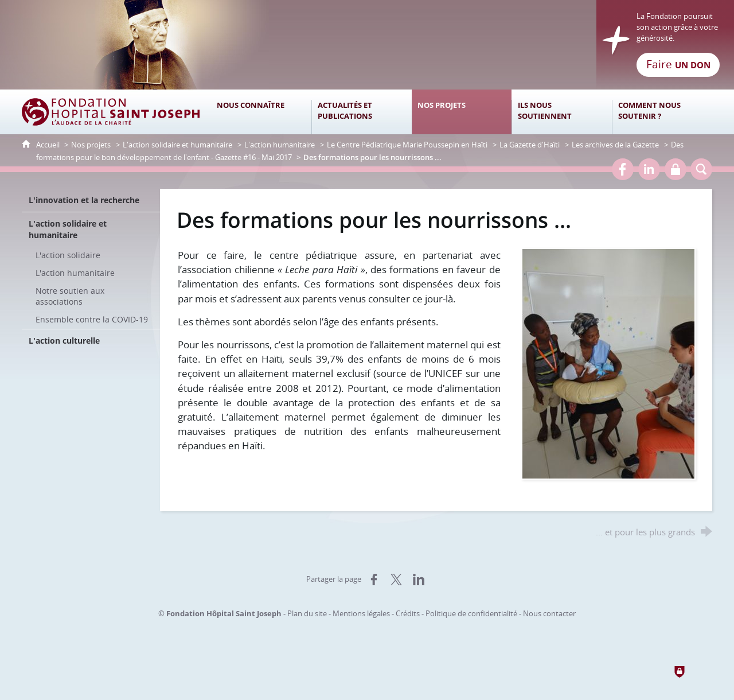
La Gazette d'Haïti (530, 145)
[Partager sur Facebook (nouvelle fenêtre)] (374, 580)
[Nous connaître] (261, 112)
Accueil (49, 145)
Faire (678, 64)
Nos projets (91, 145)
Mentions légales (361, 613)
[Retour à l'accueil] (367, 45)
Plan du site (307, 613)
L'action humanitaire (280, 145)
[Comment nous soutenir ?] (662, 112)
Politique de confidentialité (471, 613)
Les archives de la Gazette (615, 145)
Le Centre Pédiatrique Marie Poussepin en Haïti (407, 145)
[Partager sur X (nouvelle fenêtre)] (396, 580)
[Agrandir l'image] (608, 363)
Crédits (408, 613)
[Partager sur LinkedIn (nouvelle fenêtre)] (419, 580)
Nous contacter (549, 613)
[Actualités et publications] (362, 112)
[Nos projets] (462, 112)
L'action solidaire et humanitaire (177, 145)
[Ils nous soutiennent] (562, 112)
